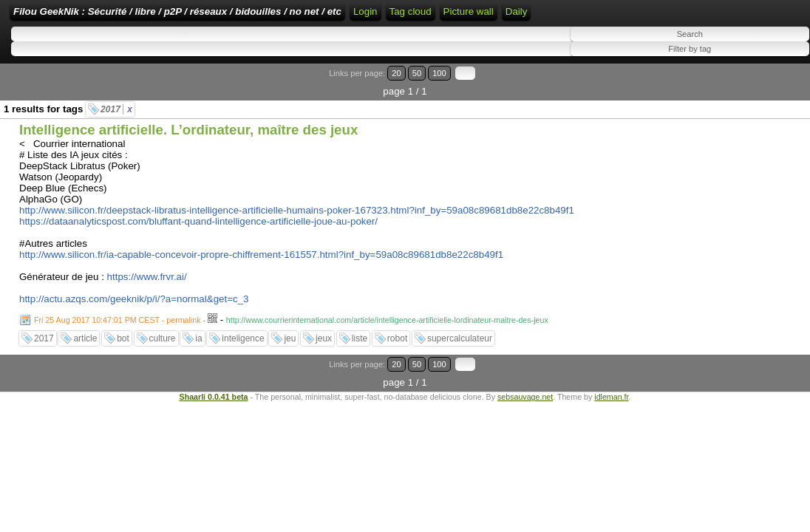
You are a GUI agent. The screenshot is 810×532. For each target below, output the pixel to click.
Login (496, 17)
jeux (324, 340)
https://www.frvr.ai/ (147, 278)
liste (360, 340)
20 (734, 93)
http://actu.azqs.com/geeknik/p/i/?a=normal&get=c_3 (134, 300)
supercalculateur (460, 340)
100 (764, 93)
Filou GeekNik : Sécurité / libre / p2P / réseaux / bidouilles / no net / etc (270, 17)
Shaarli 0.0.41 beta (214, 380)
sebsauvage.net (525, 380)
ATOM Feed (607, 17)
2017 (116, 111)
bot (123, 340)
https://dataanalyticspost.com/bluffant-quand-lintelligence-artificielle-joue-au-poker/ (198, 223)
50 (748, 93)
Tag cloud (666, 17)
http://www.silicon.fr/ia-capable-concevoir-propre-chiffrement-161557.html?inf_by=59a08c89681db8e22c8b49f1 (261, 256)
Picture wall (724, 39)
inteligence (243, 340)
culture (163, 340)
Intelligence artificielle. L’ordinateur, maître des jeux (188, 131)
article (85, 340)
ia (198, 340)
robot (397, 340)
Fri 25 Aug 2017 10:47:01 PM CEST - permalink (117, 321)
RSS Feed (542, 17)
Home (459, 17)
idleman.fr (611, 380)
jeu (290, 340)
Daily (772, 39)
